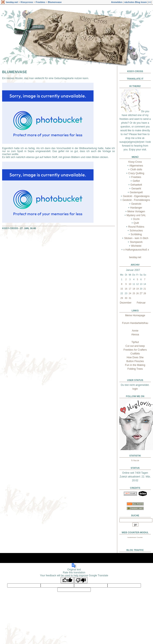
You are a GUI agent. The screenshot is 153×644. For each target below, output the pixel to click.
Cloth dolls (136, 169)
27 (141, 293)
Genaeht (136, 189)
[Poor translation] (81, 580)
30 (126, 298)
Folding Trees (135, 369)
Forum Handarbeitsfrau (135, 323)
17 (130, 289)
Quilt (136, 223)
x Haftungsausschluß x (136, 250)
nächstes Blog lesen (135, 2)
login (135, 389)
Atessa (135, 335)
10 (130, 284)
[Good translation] (67, 580)
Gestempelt (136, 192)
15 (122, 289)
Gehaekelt (136, 185)
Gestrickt (136, 204)
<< (150, 2)
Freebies (40, 2)
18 (134, 289)
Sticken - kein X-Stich (136, 238)
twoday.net (12, 2)
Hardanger (136, 208)
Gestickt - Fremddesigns (136, 200)
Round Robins (136, 227)
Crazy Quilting (136, 173)
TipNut (135, 342)
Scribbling (136, 234)
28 (145, 293)
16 (126, 289)
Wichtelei (136, 246)
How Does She (135, 357)
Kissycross (27, 2)
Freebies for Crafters (135, 350)
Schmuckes (136, 231)
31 (130, 298)
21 (145, 289)
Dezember (126, 303)
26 (137, 293)
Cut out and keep (135, 346)
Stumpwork (136, 242)
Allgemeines (136, 166)
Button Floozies (135, 361)
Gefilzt (136, 181)
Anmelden (117, 2)
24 (130, 293)
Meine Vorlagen (136, 211)
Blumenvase (55, 2)
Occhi (136, 219)
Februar (141, 303)
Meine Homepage (135, 315)
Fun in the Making (135, 365)
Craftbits (135, 354)
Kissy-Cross (10, 228)
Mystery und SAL (136, 215)
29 (122, 298)
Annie (135, 331)
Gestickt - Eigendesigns (136, 196)
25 (134, 293)
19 (137, 289)
